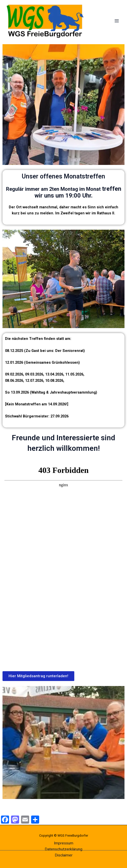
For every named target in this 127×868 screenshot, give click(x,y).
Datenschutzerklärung (63, 849)
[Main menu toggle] (117, 21)
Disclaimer (64, 855)
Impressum (64, 843)
